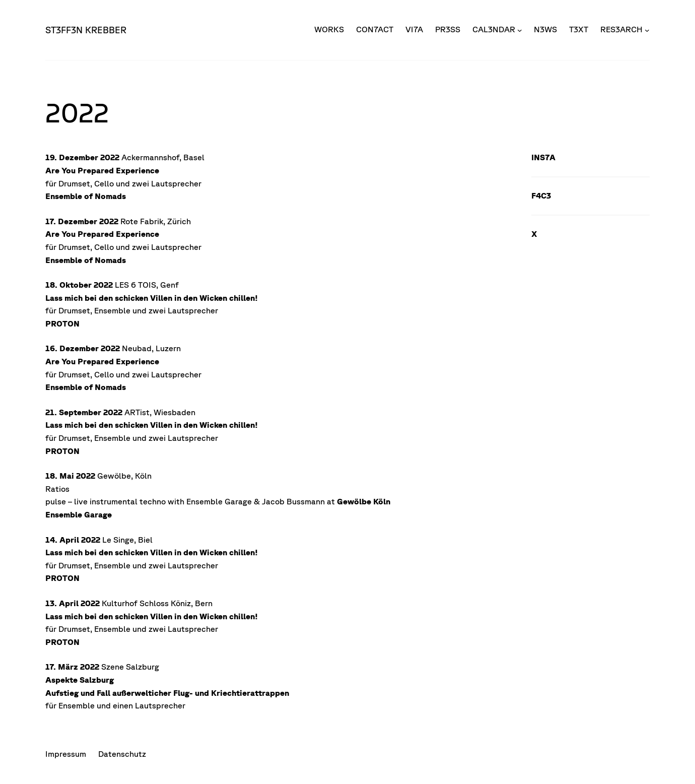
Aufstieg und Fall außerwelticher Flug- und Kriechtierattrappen (167, 693)
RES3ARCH (621, 29)
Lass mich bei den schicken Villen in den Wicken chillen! (152, 298)
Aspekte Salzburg (80, 680)
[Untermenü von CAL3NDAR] (520, 30)
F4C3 (541, 195)
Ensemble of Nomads (86, 196)
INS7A (543, 157)
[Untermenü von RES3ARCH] (647, 30)
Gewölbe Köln (364, 501)
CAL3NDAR (494, 29)
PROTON (62, 323)
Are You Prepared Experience (102, 170)
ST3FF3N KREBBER (86, 30)
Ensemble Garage (79, 514)
